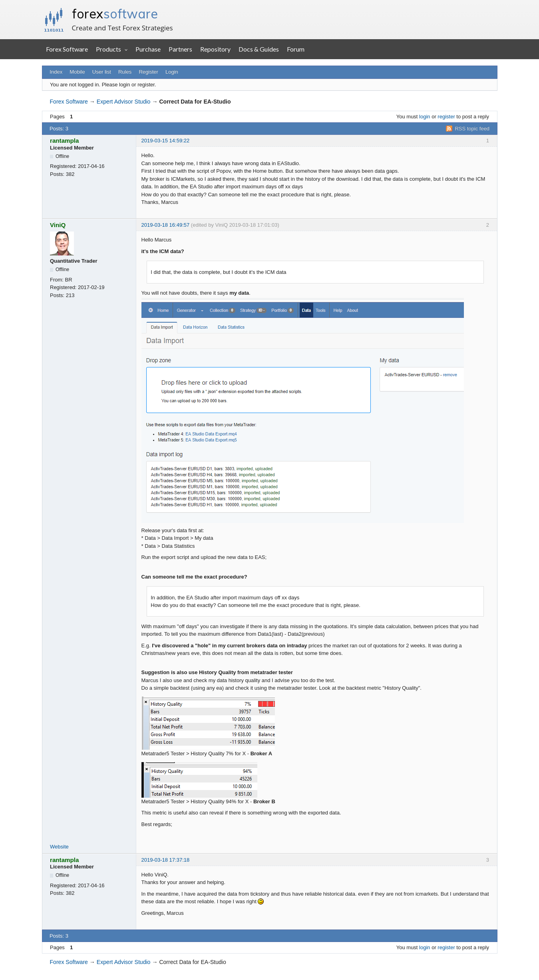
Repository (215, 49)
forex (115, 14)
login (425, 117)
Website (59, 847)
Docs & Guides (259, 49)
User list (102, 72)
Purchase (148, 49)
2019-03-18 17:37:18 (166, 860)
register (446, 117)
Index (56, 72)
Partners (180, 49)
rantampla (64, 141)
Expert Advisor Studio (124, 102)
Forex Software (67, 49)
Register (148, 72)
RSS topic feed (472, 129)
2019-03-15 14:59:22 (166, 141)
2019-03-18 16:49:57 (166, 225)
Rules (125, 72)
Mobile (77, 72)
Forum (296, 49)
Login (172, 72)
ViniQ (58, 225)
